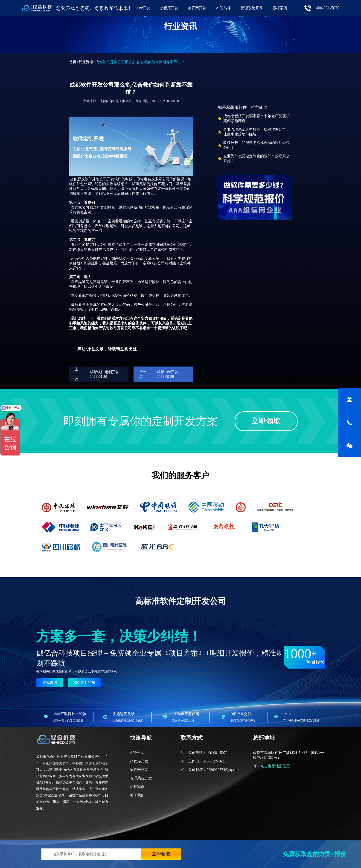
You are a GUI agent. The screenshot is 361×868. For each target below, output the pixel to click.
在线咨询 (50, 683)
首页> (74, 62)
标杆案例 (280, 8)
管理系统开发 (252, 8)
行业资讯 (86, 62)
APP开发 (143, 8)
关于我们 (137, 795)
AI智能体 (223, 8)
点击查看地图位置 (275, 766)
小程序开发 (169, 8)
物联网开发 (197, 8)
